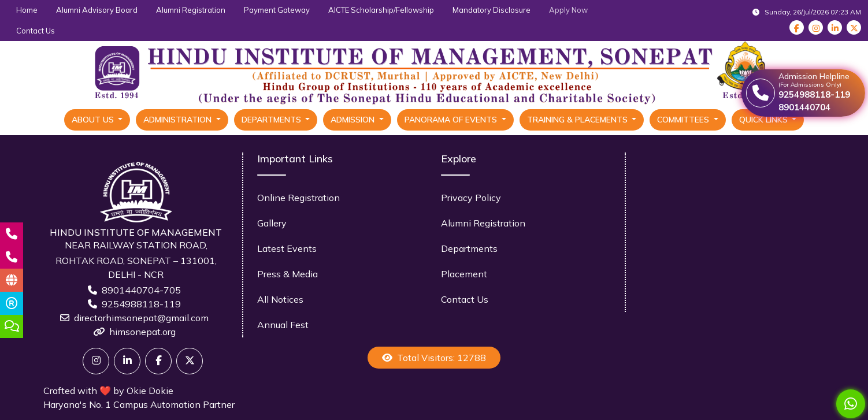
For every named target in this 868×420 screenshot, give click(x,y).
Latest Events (287, 248)
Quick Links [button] (765, 120)
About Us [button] (94, 120)
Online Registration (298, 198)
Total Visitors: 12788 (434, 358)
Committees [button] (684, 120)
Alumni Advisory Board (97, 10)
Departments (469, 248)
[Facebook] (158, 361)
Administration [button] (179, 120)
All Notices (280, 299)
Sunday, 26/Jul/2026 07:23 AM (807, 12)
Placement (464, 274)
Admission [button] (354, 120)
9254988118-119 (141, 304)
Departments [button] (272, 120)
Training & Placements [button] (578, 120)
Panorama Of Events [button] (452, 120)
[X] (190, 361)
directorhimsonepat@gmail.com (141, 318)
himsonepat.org (142, 332)
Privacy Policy (471, 198)
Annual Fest (283, 325)
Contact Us (36, 31)
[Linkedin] (127, 361)
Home (27, 10)
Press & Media (288, 274)
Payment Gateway (277, 10)
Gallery (272, 223)
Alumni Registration (191, 10)
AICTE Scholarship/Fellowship (381, 10)
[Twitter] (96, 361)
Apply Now (568, 10)
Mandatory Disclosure (492, 10)
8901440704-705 (141, 290)
